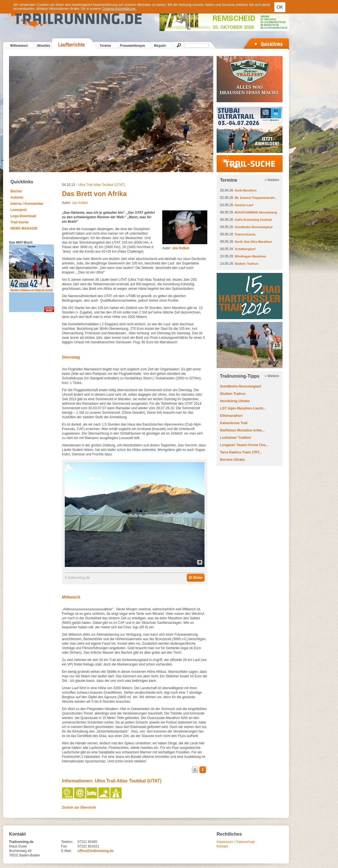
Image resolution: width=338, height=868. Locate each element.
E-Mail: (66, 851)
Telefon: (67, 842)
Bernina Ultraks (233, 460)
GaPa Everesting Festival (253, 220)
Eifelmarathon (231, 416)
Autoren (17, 197)
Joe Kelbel (80, 203)
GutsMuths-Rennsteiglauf (253, 227)
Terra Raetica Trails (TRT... (241, 452)
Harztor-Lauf (244, 205)
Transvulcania (245, 234)
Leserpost (18, 210)
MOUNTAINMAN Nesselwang (256, 212)
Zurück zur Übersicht (79, 807)
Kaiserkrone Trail (234, 423)
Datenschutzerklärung (119, 9)
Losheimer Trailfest (235, 438)
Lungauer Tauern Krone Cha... (244, 445)
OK (280, 7)
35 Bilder (196, 578)
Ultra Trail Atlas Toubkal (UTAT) (101, 185)
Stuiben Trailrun (246, 264)
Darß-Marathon (246, 190)
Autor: (176, 248)
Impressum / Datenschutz (236, 842)
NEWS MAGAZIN (24, 228)
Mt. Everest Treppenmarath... (256, 198)
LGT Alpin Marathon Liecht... (243, 408)
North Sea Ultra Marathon (253, 242)
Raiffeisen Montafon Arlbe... (242, 430)
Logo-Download (23, 216)
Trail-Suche (20, 222)
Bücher (16, 191)
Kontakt (222, 846)
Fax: (64, 846)
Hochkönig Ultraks (235, 401)
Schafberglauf (245, 249)
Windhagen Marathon (250, 256)
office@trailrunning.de (95, 851)
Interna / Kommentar (27, 204)
